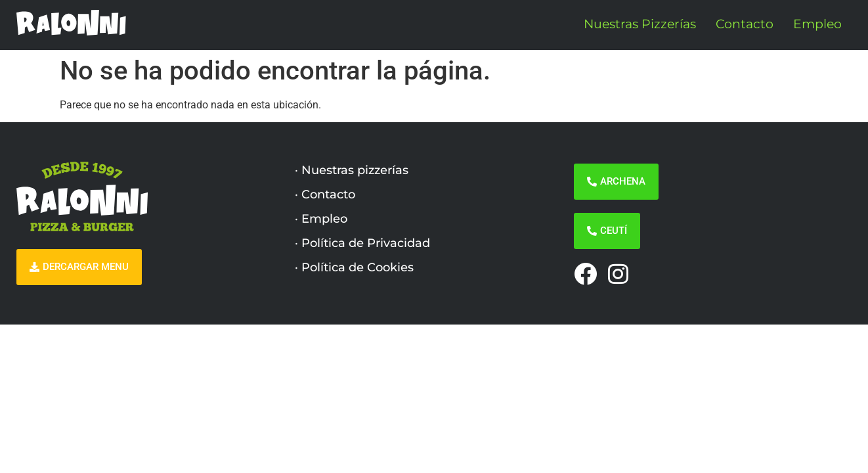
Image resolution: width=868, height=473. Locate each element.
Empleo (817, 24)
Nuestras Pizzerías (640, 24)
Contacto (745, 24)
